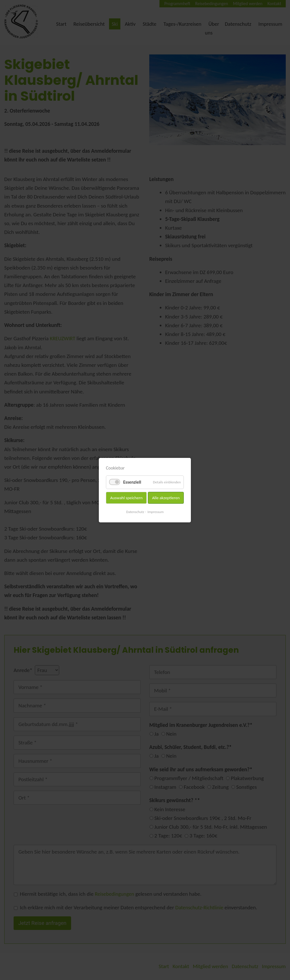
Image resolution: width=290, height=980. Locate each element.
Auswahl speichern (126, 497)
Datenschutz (135, 511)
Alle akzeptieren (166, 497)
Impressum (156, 511)
